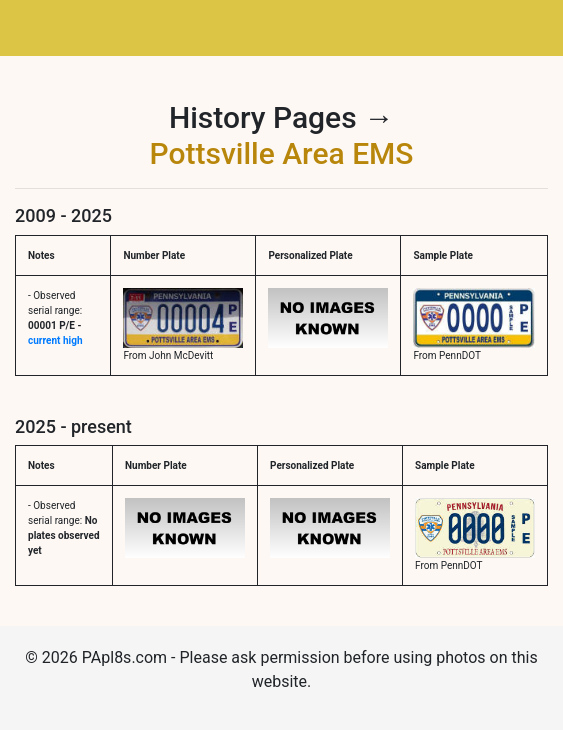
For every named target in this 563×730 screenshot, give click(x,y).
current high (55, 340)
